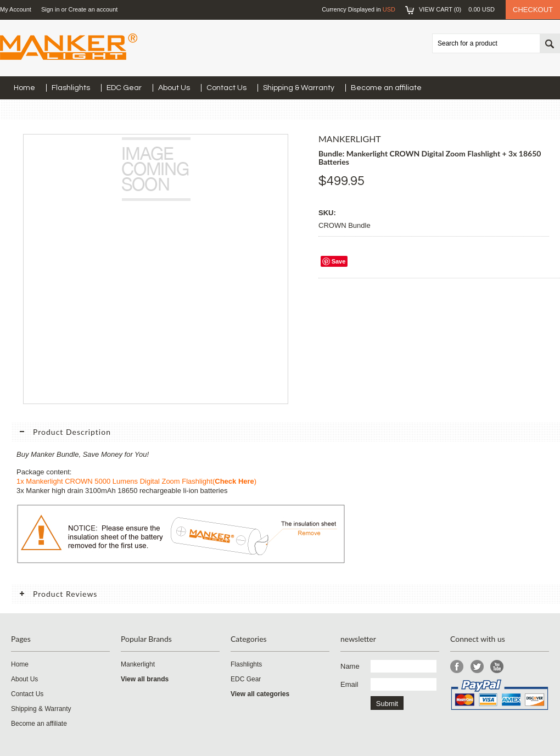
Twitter (477, 667)
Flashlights (71, 88)
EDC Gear (124, 88)
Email (349, 684)
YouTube (497, 667)
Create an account (93, 9)
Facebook (457, 667)
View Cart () (457, 9)
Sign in (51, 9)
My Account (16, 9)
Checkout (533, 10)
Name (350, 666)
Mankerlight (138, 664)
